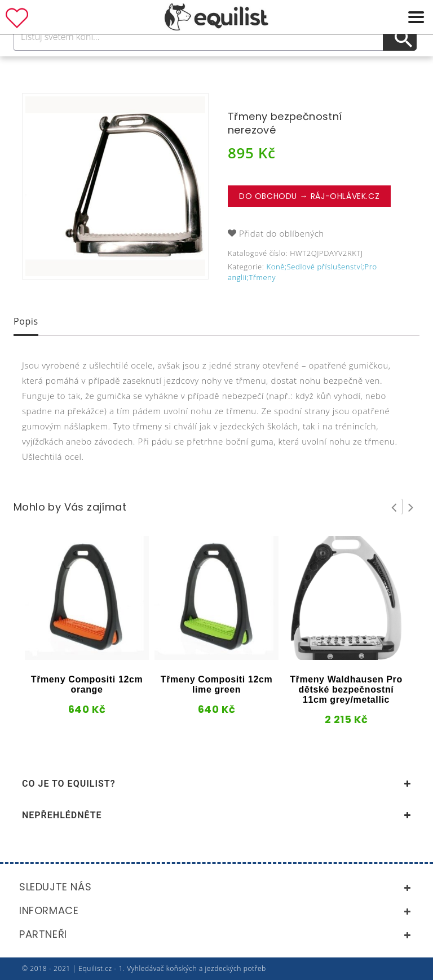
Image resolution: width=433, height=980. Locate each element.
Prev (394, 507)
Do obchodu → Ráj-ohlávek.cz (309, 196)
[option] (115, 186)
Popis (26, 321)
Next (411, 507)
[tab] (26, 322)
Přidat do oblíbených (282, 233)
